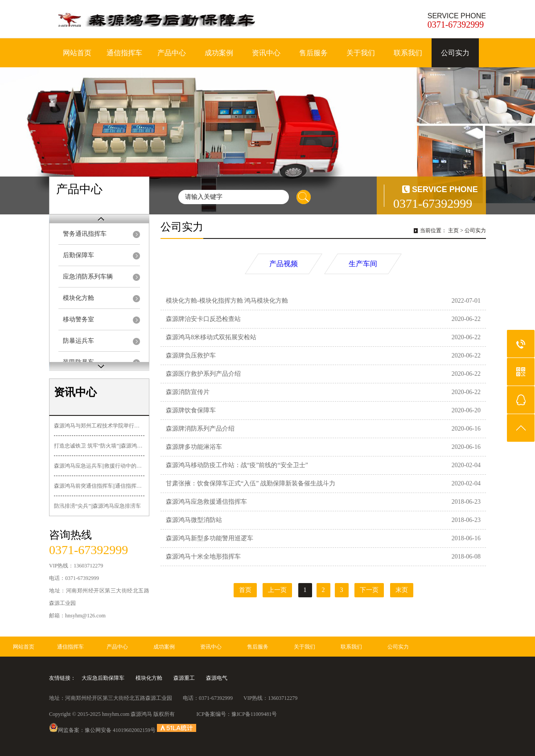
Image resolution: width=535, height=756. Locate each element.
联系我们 (408, 53)
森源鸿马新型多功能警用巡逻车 (210, 538)
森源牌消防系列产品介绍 (200, 429)
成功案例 (219, 53)
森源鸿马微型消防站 (194, 520)
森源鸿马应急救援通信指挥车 (206, 502)
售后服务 (313, 53)
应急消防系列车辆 (88, 277)
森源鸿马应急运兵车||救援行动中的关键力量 (99, 466)
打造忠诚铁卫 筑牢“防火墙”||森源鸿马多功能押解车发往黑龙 (99, 446)
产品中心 (172, 53)
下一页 (369, 590)
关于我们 (361, 53)
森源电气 (217, 678)
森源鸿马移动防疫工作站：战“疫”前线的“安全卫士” (237, 465)
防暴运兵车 (78, 341)
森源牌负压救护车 (191, 355)
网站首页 (77, 53)
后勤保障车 (78, 255)
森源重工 (184, 678)
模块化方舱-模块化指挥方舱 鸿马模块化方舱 (227, 301)
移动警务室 (78, 319)
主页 (453, 230)
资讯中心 (266, 53)
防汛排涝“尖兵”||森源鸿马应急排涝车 (97, 506)
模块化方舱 (78, 298)
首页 (245, 590)
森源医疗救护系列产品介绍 (203, 374)
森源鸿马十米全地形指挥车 (203, 557)
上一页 (277, 590)
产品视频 (284, 264)
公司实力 (455, 53)
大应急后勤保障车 (103, 678)
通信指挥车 (124, 53)
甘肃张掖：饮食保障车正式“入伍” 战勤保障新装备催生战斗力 (251, 483)
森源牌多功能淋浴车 (194, 447)
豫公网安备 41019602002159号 (120, 730)
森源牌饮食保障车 (191, 410)
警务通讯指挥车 (85, 234)
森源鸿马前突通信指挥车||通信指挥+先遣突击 (99, 486)
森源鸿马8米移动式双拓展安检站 (211, 337)
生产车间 (363, 264)
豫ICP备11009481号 (254, 714)
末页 (402, 590)
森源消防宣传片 (188, 392)
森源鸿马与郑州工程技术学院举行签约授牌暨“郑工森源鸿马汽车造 (99, 426)
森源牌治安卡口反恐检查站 (203, 319)
